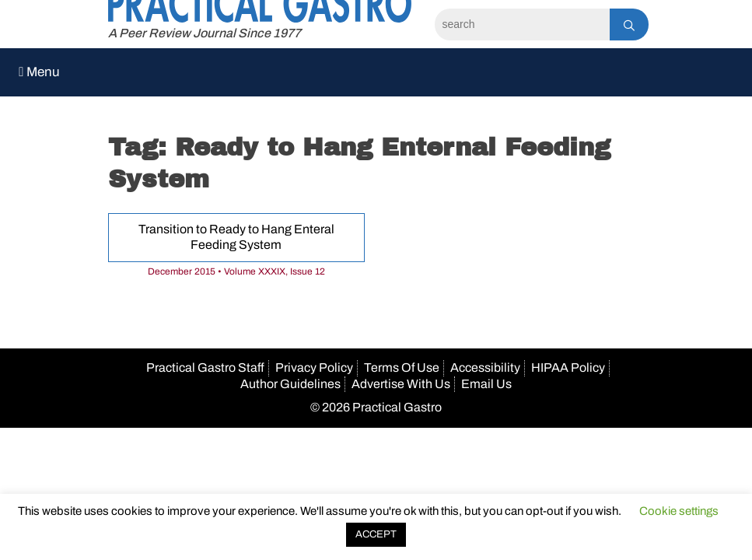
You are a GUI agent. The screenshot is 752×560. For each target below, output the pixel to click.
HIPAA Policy (568, 367)
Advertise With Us (401, 384)
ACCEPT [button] (376, 534)
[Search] (522, 24)
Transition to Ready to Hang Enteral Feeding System (236, 237)
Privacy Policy (314, 367)
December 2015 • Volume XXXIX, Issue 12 (236, 271)
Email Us (486, 384)
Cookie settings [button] (679, 511)
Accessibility (485, 367)
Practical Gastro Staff (205, 367)
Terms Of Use (402, 367)
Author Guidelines (290, 384)
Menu (39, 72)
